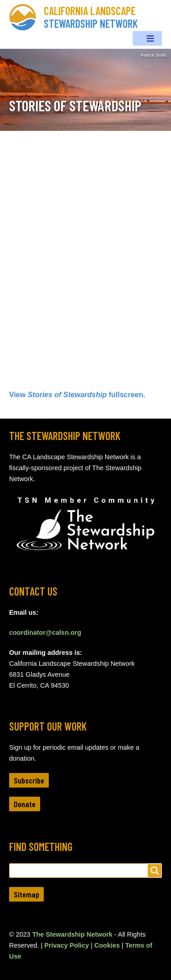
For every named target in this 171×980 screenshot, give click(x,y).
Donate (25, 804)
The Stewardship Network (73, 934)
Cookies (107, 945)
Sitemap (26, 894)
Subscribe (29, 780)
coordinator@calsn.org (45, 633)
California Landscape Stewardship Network (91, 17)
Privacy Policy (67, 945)
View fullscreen (76, 395)
